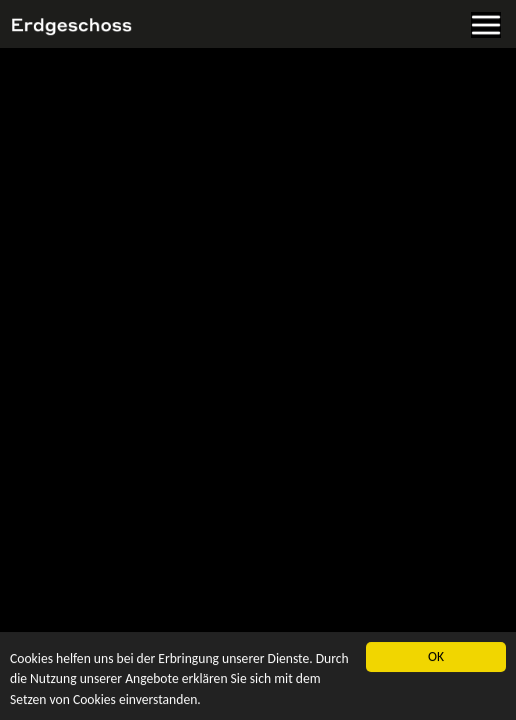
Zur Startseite (44, 92)
